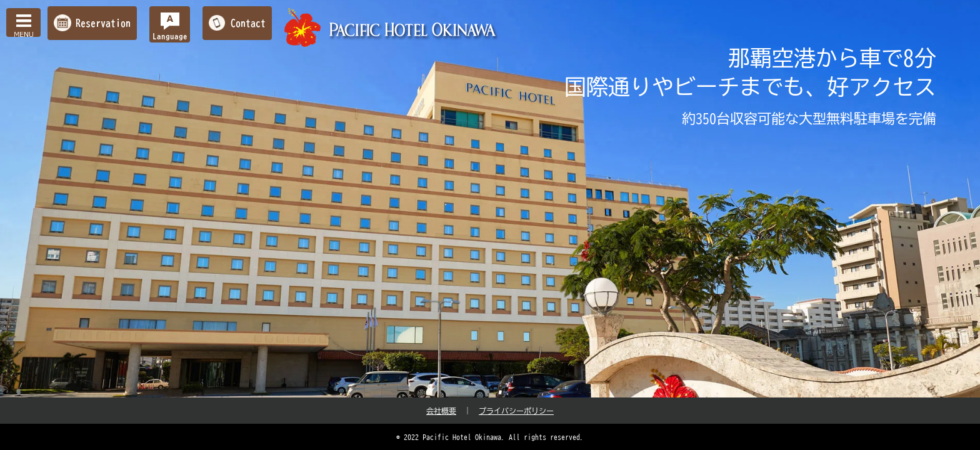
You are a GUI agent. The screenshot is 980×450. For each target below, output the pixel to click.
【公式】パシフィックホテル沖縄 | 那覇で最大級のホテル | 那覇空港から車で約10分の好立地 (392, 28)
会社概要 (441, 411)
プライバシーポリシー (516, 411)
